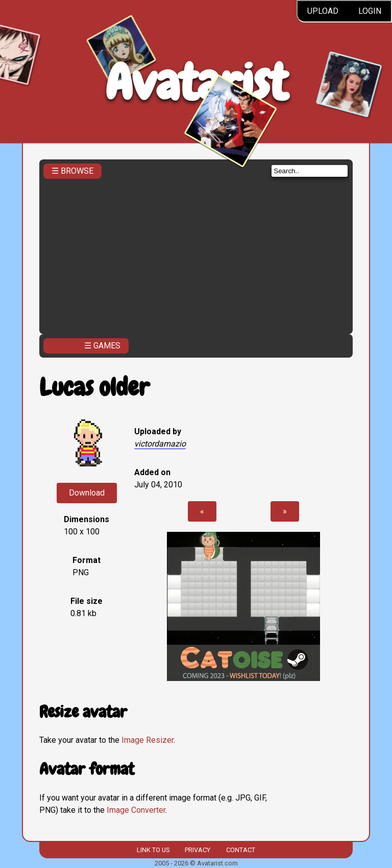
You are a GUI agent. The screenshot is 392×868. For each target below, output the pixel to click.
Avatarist (196, 83)
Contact (241, 850)
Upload (323, 11)
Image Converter (136, 810)
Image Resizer (148, 740)
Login (370, 11)
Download (87, 493)
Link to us (153, 850)
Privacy (198, 850)
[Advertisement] (196, 253)
